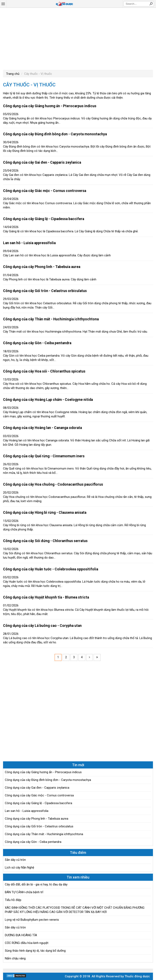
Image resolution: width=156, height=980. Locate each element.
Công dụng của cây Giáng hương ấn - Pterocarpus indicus (50, 106)
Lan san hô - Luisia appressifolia (29, 243)
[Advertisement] (78, 38)
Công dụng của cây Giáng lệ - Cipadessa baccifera (44, 219)
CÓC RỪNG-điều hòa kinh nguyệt (27, 943)
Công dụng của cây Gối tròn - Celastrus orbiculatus (45, 291)
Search (151, 4)
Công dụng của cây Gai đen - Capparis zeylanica (42, 162)
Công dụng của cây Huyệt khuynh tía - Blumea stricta (46, 597)
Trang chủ (13, 74)
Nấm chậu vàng (15, 958)
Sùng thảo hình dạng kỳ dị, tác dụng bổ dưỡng (35, 951)
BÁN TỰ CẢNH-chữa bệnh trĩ (24, 892)
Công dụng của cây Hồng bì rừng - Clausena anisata (45, 513)
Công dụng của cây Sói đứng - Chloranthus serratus (45, 541)
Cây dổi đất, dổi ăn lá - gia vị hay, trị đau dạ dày (36, 884)
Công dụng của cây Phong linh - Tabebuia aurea (42, 267)
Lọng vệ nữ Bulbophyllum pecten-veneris (32, 920)
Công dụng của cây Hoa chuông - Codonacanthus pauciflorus (53, 484)
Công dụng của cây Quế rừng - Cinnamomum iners (44, 456)
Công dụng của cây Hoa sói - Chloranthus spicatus (44, 371)
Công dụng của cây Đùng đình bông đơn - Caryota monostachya (55, 134)
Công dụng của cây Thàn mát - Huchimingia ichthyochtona (51, 319)
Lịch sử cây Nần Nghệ (19, 868)
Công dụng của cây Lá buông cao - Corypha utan (42, 626)
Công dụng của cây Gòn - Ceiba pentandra (37, 343)
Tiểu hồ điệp (13, 900)
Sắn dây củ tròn (15, 860)
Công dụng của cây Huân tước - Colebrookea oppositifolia (51, 569)
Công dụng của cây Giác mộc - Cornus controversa (45, 191)
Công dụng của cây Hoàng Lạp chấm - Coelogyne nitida (48, 400)
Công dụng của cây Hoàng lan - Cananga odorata (42, 428)
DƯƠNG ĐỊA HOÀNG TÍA (21, 935)
